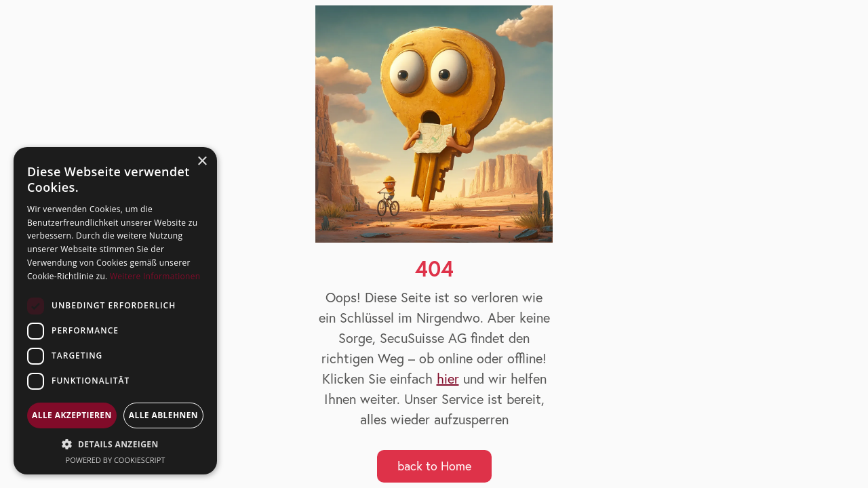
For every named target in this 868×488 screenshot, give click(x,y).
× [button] (202, 162)
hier (448, 379)
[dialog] (115, 311)
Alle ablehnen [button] (163, 415)
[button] (115, 444)
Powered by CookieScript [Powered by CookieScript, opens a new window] (116, 460)
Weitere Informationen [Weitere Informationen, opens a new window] (155, 276)
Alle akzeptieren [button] (72, 415)
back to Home (434, 466)
